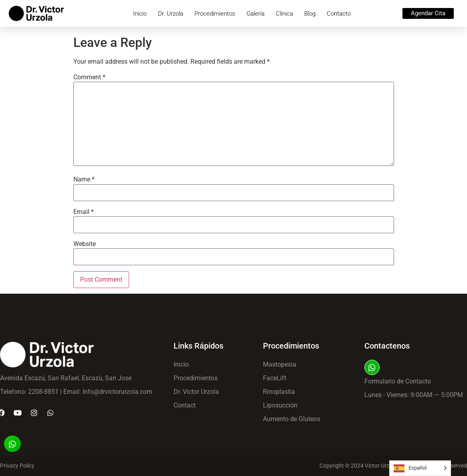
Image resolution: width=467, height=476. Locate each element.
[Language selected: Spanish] (420, 468)
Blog (310, 14)
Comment (89, 77)
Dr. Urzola (171, 14)
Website (85, 244)
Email (84, 212)
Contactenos (387, 346)
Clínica (284, 14)
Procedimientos (215, 14)
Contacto (339, 14)
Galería (256, 14)
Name (84, 180)
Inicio (140, 14)
